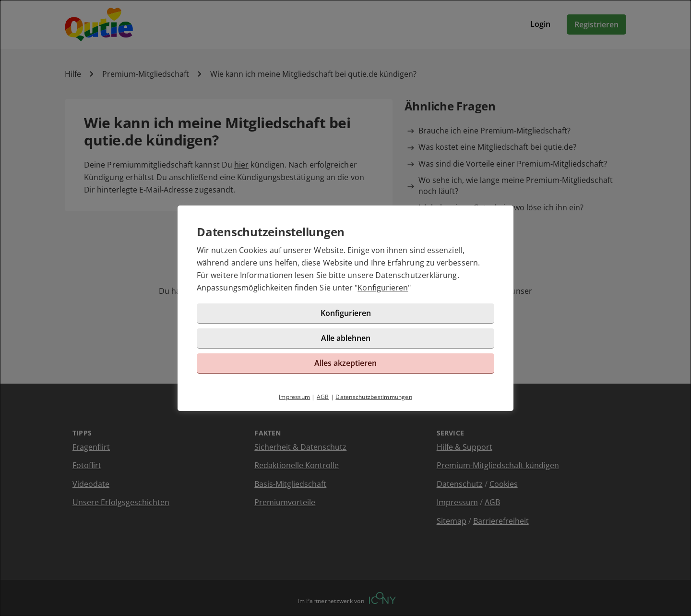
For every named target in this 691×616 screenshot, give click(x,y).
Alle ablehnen (346, 338)
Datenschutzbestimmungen (374, 397)
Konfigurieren (383, 288)
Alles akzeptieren (345, 363)
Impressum (294, 397)
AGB (323, 397)
